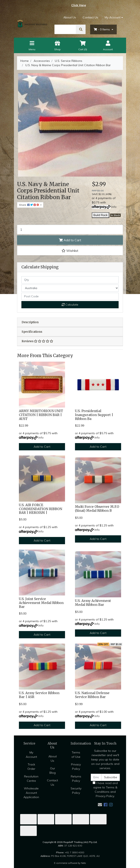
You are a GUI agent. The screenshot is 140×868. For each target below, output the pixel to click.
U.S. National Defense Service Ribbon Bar (92, 695)
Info (114, 207)
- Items (102, 29)
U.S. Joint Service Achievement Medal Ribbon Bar (41, 603)
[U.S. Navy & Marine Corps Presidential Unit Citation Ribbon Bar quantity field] (70, 230)
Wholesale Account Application (31, 793)
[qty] (70, 280)
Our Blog (53, 771)
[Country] (70, 288)
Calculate (70, 305)
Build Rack (101, 215)
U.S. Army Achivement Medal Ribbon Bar (93, 603)
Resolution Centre (31, 779)
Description (30, 322)
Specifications (32, 332)
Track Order (31, 767)
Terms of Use (76, 755)
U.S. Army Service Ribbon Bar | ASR (39, 695)
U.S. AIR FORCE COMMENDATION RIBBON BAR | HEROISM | (41, 509)
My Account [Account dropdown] (113, 17)
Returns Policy (76, 779)
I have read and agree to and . (105, 790)
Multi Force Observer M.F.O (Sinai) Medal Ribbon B (97, 509)
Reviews (37, 341)
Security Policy (76, 791)
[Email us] (100, 805)
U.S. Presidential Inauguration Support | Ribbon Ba (94, 415)
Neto (84, 863)
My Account (31, 755)
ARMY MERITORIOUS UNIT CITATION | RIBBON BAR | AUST (41, 415)
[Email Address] (96, 777)
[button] (70, 251)
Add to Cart (70, 240)
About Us (70, 17)
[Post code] (70, 296)
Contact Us (90, 17)
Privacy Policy (76, 767)
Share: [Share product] (29, 205)
